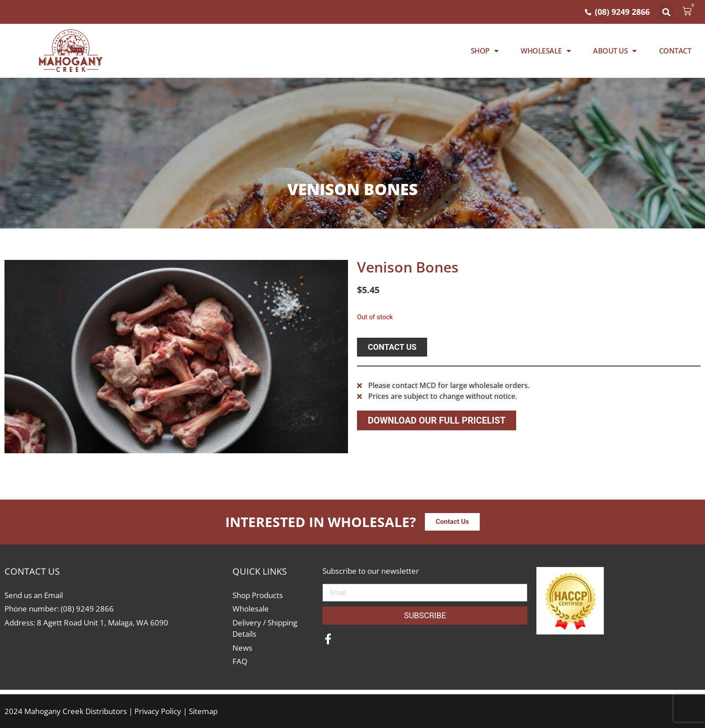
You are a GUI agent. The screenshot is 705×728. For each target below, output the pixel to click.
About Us (615, 51)
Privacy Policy (158, 711)
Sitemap (203, 711)
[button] (666, 12)
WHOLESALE (546, 51)
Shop (485, 51)
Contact (675, 51)
